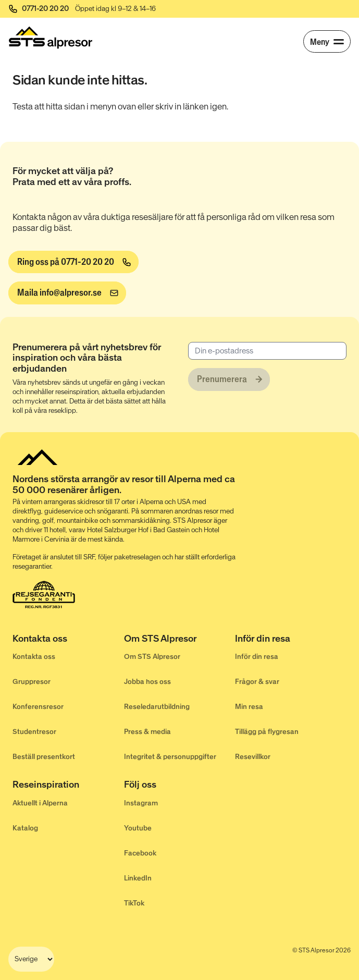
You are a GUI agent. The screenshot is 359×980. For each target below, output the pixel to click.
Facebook (140, 853)
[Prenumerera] (229, 379)
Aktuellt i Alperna (40, 803)
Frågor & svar (257, 682)
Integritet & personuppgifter (170, 757)
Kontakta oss (34, 657)
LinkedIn (138, 878)
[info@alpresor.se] (67, 293)
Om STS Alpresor (152, 657)
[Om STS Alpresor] (180, 640)
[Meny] (327, 41)
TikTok (134, 903)
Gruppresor (32, 682)
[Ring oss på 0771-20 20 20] (73, 262)
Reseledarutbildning (157, 707)
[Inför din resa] (291, 640)
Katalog (25, 828)
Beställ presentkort (44, 757)
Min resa (249, 707)
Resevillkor (253, 757)
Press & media (147, 732)
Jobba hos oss (147, 682)
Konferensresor (38, 707)
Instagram (141, 803)
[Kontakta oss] (68, 640)
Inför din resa (257, 657)
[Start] (51, 38)
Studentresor (34, 732)
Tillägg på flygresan (267, 732)
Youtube (138, 828)
